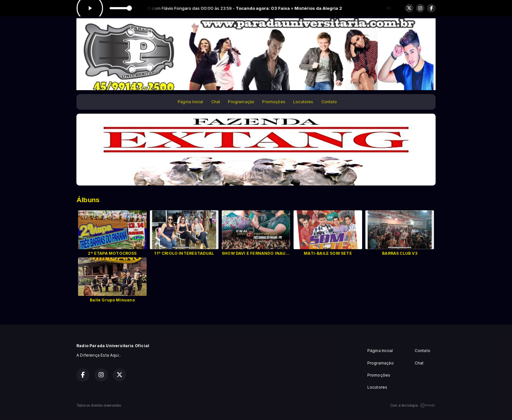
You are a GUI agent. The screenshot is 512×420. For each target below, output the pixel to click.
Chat (216, 102)
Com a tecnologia (413, 405)
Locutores (303, 102)
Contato (329, 102)
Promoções (274, 102)
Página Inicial (191, 102)
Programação (241, 102)
